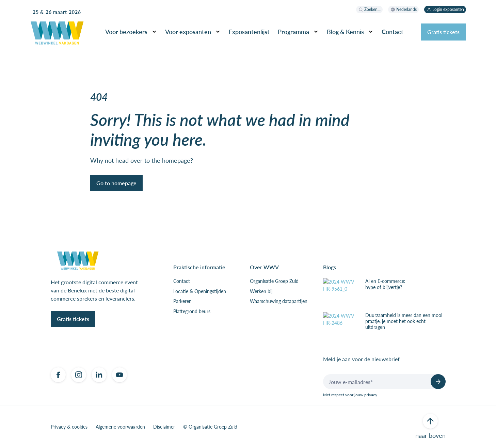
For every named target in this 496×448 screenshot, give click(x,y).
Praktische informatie (199, 267)
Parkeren (182, 301)
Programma (293, 31)
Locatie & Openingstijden (200, 291)
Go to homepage (116, 183)
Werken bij (261, 291)
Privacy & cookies (69, 427)
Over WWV (264, 267)
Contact (393, 31)
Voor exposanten (188, 31)
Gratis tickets (443, 32)
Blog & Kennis (345, 31)
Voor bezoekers (126, 31)
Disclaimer (164, 427)
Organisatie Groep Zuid (274, 281)
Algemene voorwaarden (120, 427)
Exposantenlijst (249, 31)
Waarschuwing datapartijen (279, 301)
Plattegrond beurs (192, 311)
